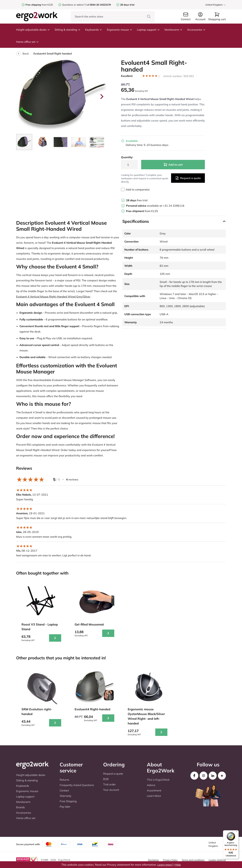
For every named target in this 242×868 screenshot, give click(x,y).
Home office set (27, 42)
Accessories (196, 30)
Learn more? (165, 865)
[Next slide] (102, 97)
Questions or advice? (73, 5)
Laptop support (148, 30)
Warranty (65, 796)
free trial (137, 200)
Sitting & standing (68, 30)
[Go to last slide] (22, 97)
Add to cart (173, 165)
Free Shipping (68, 801)
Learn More (154, 796)
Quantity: (127, 157)
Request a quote (188, 178)
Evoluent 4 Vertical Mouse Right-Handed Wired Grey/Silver (53, 297)
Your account (111, 790)
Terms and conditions (193, 860)
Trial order (109, 784)
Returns (64, 780)
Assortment (154, 790)
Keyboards (94, 30)
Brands (21, 807)
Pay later (65, 807)
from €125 (39, 5)
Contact (64, 790)
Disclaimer (153, 860)
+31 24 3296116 (174, 206)
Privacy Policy (170, 860)
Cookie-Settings (217, 860)
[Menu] (237, 832)
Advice (151, 785)
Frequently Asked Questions (77, 785)
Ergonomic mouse (120, 30)
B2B (106, 779)
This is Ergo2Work (158, 780)
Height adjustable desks (33, 30)
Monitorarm (174, 30)
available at (144, 206)
